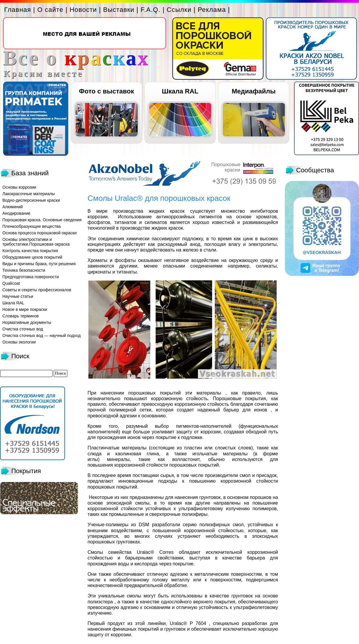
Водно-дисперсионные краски (31, 200)
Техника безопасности (24, 270)
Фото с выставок (106, 91)
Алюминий (13, 207)
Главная (18, 10)
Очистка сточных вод (23, 329)
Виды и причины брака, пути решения (39, 264)
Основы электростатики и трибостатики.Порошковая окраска (36, 242)
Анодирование (16, 213)
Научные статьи (18, 296)
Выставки (119, 10)
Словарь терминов (21, 316)
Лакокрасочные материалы (29, 194)
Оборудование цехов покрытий (32, 257)
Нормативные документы (27, 322)
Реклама (212, 10)
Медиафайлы (254, 91)
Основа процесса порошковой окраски (39, 233)
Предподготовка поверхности (31, 277)
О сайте (50, 10)
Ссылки (179, 10)
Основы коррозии (19, 187)
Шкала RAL (180, 91)
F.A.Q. (151, 10)
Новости (83, 10)
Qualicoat (11, 283)
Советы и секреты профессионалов (37, 290)
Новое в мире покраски (25, 309)
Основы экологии (19, 342)
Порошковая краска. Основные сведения (42, 220)
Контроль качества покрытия (30, 251)
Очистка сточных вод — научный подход (42, 335)
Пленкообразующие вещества (32, 226)
